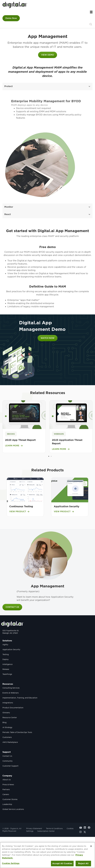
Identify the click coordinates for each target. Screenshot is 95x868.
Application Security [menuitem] (11, 649)
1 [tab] (49, 456)
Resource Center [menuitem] (10, 718)
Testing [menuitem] (6, 654)
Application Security (67, 506)
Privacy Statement (34, 828)
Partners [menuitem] (6, 789)
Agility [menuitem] (5, 645)
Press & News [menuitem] (8, 785)
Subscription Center (46, 831)
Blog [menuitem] (4, 722)
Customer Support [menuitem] (10, 766)
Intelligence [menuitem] (7, 664)
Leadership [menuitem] (7, 804)
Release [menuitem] (6, 669)
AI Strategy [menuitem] (7, 727)
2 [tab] (51, 456)
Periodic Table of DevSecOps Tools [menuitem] (17, 732)
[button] (91, 24)
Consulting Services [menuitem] (11, 688)
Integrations (8, 703)
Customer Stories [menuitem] (10, 799)
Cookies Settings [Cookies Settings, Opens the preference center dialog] (11, 863)
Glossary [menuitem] (6, 713)
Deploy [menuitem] (6, 659)
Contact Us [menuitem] (7, 756)
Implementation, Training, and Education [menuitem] (20, 698)
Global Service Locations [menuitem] (13, 809)
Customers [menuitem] (7, 737)
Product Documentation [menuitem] (13, 708)
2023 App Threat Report (20, 440)
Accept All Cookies (62, 863)
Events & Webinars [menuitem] (11, 693)
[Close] (91, 846)
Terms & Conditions (54, 828)
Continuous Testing (21, 506)
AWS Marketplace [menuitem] (10, 742)
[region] (47, 855)
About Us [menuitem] (7, 780)
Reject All (83, 863)
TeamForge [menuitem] (7, 674)
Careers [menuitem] (6, 794)
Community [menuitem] (7, 761)
